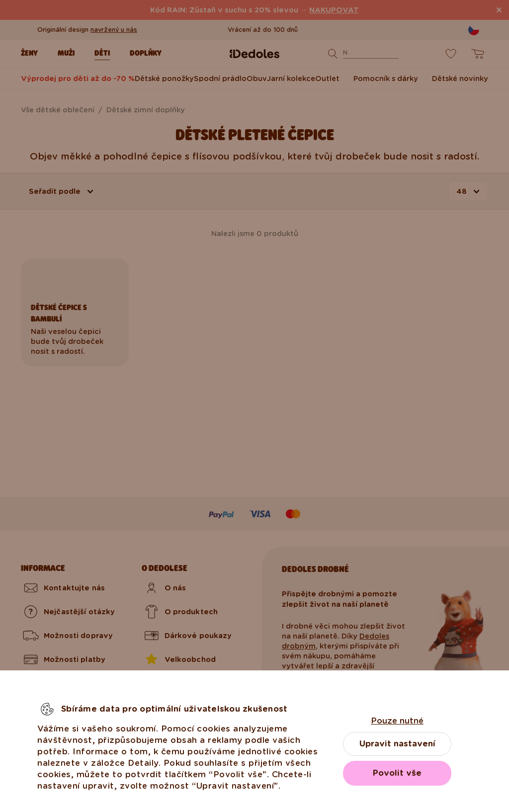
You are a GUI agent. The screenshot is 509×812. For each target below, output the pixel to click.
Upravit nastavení (397, 744)
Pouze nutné (397, 721)
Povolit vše (397, 773)
